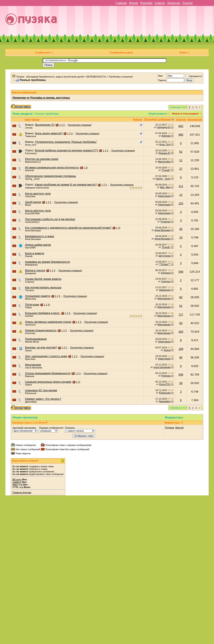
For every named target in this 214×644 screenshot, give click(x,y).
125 (181, 203)
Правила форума (22, 492)
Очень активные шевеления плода (48, 322)
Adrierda (166, 136)
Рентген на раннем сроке (42, 159)
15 (181, 237)
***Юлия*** (165, 264)
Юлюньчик (31, 393)
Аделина (166, 273)
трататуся (30, 325)
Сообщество (44, 53)
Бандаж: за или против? (41, 347)
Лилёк (28, 350)
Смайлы (17, 482)
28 (181, 383)
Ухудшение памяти (38, 296)
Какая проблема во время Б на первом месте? (66, 185)
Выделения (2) (45, 125)
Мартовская (164, 298)
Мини (28, 205)
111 (181, 186)
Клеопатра (31, 153)
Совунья (30, 282)
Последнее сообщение (158, 119)
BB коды (17, 479)
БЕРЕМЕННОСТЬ (96, 77)
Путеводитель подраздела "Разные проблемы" (66, 142)
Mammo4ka (164, 162)
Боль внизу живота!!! (49, 133)
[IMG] (15, 485)
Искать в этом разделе (185, 114)
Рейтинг (138, 120)
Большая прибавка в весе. (43, 313)
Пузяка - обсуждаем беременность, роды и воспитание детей (50, 77)
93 (181, 323)
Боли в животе (35, 253)
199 (181, 349)
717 (181, 315)
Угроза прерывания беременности (48, 373)
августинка (164, 256)
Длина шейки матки (38, 245)
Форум (133, 3)
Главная (121, 3)
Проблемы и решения (121, 77)
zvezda (29, 128)
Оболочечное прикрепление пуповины (51, 176)
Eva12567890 (32, 213)
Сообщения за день (121, 53)
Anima (167, 350)
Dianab (29, 256)
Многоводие (33, 365)
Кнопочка (30, 333)
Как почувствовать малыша (43, 287)
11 (181, 160)
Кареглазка (164, 196)
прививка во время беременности (48, 262)
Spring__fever (32, 179)
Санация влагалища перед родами (48, 382)
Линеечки (174, 3)
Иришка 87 (164, 153)
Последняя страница (79, 125)
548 (181, 272)
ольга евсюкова (33, 368)
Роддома (146, 3)
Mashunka (30, 299)
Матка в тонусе (35, 270)
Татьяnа (29, 290)
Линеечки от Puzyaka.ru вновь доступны (41, 98)
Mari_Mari (165, 187)
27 (181, 169)
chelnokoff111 (32, 222)
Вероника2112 (33, 162)
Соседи (187, 3)
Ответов (181, 120)
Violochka (30, 196)
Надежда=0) (164, 127)
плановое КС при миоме (41, 390)
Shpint (28, 385)
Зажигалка (165, 290)
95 (181, 357)
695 (181, 135)
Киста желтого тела (38, 193)
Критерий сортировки (24, 428)
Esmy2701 (165, 384)
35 (181, 229)
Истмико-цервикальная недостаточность (52, 167)
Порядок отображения (51, 428)
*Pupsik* (166, 170)
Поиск (184, 53)
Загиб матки (33, 202)
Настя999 (30, 248)
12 (181, 195)
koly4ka (29, 316)
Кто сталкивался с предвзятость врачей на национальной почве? (68, 228)
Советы (160, 3)
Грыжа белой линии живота (43, 279)
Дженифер (31, 402)
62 (181, 152)
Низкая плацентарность (41, 330)
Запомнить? (194, 76)
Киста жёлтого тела (38, 211)
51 (181, 306)
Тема (27, 120)
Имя (160, 76)
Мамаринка (31, 265)
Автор (36, 120)
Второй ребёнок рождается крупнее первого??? (66, 150)
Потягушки (32, 304)
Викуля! (179, 428)
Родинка (166, 376)
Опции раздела (157, 114)
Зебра (28, 307)
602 (181, 126)
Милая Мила (32, 342)
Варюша (30, 376)
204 (181, 332)
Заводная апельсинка (37, 188)
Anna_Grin (31, 145)
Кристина (30, 359)
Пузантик (166, 222)
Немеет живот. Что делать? (43, 399)
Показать (70, 428)
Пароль (162, 80)
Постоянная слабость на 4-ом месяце (50, 219)
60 (181, 297)
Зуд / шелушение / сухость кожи (46, 356)
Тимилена (30, 136)
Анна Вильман (33, 231)
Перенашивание (36, 339)
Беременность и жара (39, 236)
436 (181, 375)
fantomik (30, 170)
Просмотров (195, 120)
